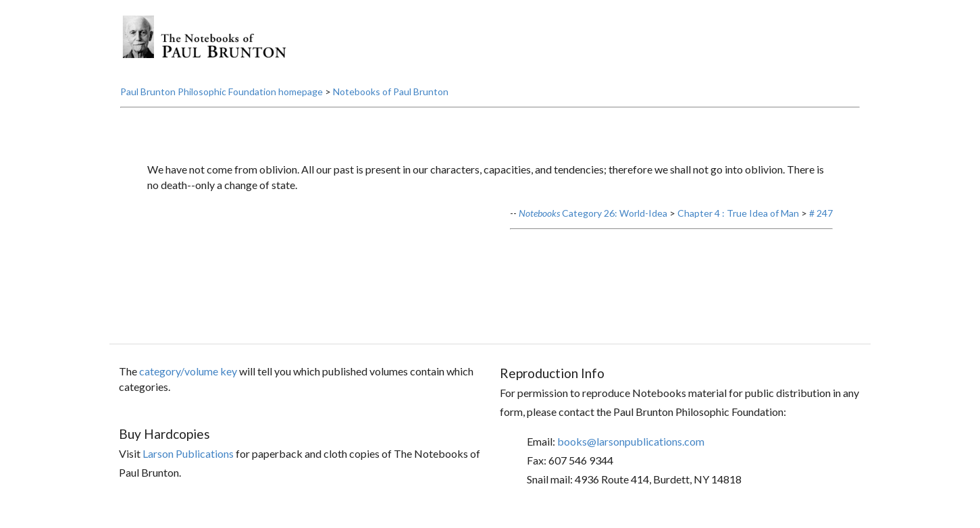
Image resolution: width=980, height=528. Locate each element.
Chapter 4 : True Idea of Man (738, 213)
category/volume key (188, 371)
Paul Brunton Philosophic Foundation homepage (222, 91)
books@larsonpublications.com (631, 441)
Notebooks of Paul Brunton (391, 91)
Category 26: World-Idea (593, 213)
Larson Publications (188, 453)
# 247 (821, 213)
